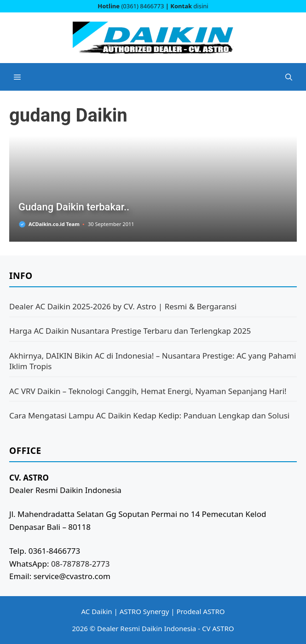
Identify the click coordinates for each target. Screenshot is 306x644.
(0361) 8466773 (142, 6)
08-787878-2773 (81, 564)
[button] (289, 77)
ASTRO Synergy (144, 611)
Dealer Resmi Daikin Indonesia (147, 628)
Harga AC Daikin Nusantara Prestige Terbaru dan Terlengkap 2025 (130, 331)
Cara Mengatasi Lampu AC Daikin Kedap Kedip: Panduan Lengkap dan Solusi (149, 415)
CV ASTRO (218, 628)
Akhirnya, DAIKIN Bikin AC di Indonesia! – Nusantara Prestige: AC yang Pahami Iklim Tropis (153, 361)
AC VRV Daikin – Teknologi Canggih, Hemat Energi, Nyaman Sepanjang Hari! (148, 391)
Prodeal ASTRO (200, 611)
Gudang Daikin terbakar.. (74, 207)
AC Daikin (97, 611)
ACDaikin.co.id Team (54, 224)
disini (201, 6)
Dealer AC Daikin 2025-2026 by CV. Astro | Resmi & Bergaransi (123, 306)
